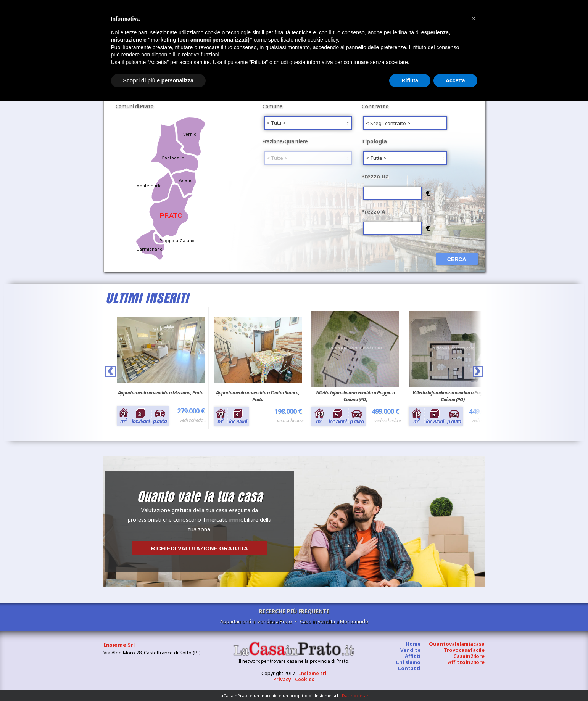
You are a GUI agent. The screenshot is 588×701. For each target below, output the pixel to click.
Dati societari (356, 695)
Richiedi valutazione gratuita (200, 548)
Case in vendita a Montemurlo (334, 621)
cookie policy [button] (323, 40)
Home (413, 644)
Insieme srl (313, 673)
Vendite (410, 650)
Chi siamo (408, 662)
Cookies (305, 679)
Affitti (413, 656)
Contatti (409, 668)
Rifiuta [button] (410, 80)
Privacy (282, 679)
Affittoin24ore (466, 662)
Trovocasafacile (464, 650)
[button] (474, 18)
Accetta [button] (455, 80)
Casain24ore (469, 656)
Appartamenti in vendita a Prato (256, 621)
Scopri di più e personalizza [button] (158, 80)
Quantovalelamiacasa (457, 644)
